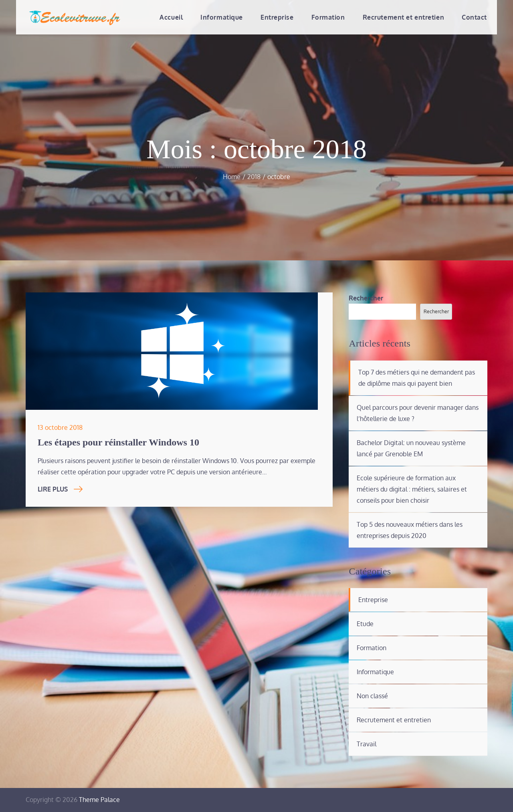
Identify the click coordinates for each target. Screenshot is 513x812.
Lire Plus (60, 489)
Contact (474, 17)
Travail (367, 744)
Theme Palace (99, 800)
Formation (328, 17)
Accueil (171, 17)
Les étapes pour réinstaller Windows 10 (118, 442)
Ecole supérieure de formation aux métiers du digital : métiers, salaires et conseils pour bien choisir (412, 489)
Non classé (372, 696)
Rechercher (366, 298)
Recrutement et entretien (403, 17)
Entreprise (277, 17)
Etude (365, 624)
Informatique (222, 17)
